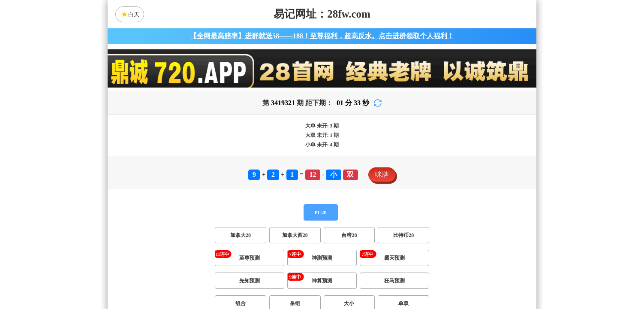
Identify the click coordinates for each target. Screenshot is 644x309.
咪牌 (382, 174)
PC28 (321, 212)
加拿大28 (241, 235)
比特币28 (403, 235)
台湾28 (349, 235)
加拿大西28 (295, 235)
